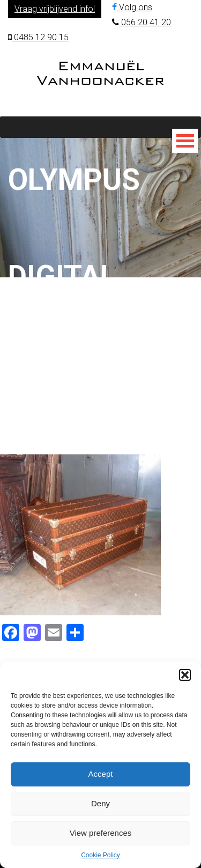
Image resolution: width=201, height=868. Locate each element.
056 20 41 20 (142, 22)
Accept (101, 774)
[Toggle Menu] (185, 141)
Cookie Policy (100, 855)
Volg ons (132, 7)
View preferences (101, 833)
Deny (100, 803)
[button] (185, 675)
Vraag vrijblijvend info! (55, 9)
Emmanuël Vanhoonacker (100, 73)
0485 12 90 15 (38, 37)
